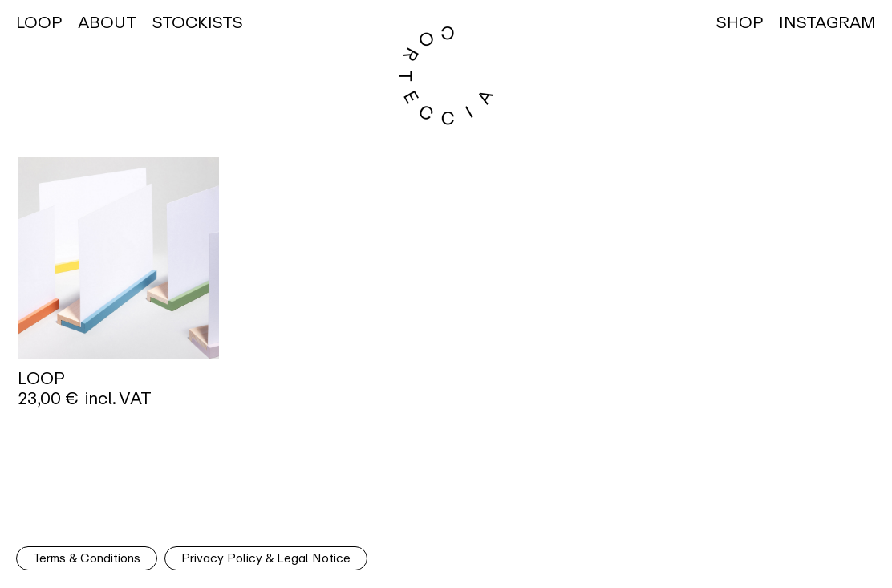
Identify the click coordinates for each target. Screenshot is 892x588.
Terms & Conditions (87, 558)
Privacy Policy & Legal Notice (266, 558)
